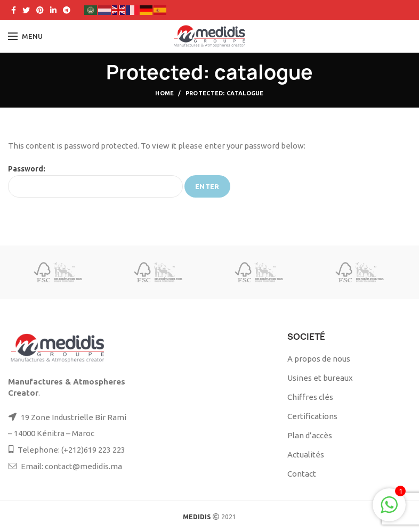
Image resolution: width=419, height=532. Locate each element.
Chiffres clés (310, 397)
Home (164, 93)
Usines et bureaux (320, 378)
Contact (302, 474)
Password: (95, 181)
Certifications (312, 416)
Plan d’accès (310, 435)
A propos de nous (319, 359)
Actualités (306, 455)
